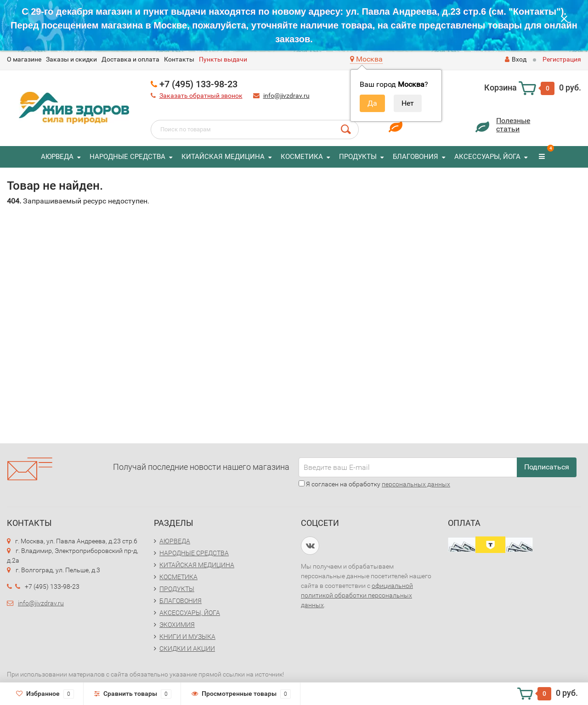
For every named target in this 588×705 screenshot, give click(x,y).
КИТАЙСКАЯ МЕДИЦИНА (223, 157)
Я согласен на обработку (374, 484)
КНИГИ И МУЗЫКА (187, 637)
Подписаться (547, 467)
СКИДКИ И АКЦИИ (187, 649)
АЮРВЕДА (57, 157)
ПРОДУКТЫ (358, 157)
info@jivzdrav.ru (286, 96)
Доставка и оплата (130, 59)
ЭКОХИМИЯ (177, 625)
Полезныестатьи (513, 125)
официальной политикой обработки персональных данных (357, 595)
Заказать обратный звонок (201, 96)
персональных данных (416, 484)
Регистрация (562, 59)
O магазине (24, 59)
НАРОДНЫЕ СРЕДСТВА (127, 157)
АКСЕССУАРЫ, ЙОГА (487, 157)
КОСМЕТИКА (302, 157)
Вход (516, 59)
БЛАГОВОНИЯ (416, 157)
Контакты (179, 59)
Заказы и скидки (71, 59)
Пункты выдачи (223, 59)
